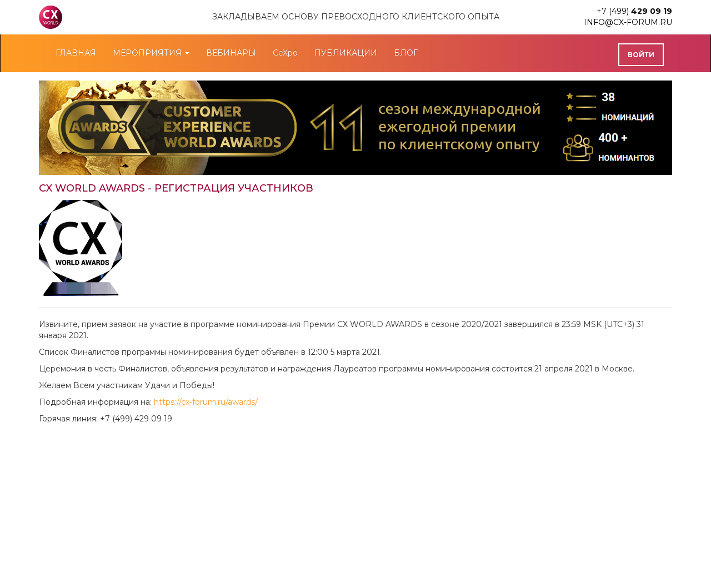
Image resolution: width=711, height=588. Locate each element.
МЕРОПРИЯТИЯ (151, 53)
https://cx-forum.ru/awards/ (206, 402)
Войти (641, 55)
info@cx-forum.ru (628, 22)
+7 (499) (634, 11)
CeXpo (285, 53)
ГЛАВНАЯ (76, 53)
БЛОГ (406, 53)
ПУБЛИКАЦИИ (346, 53)
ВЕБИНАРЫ (231, 53)
